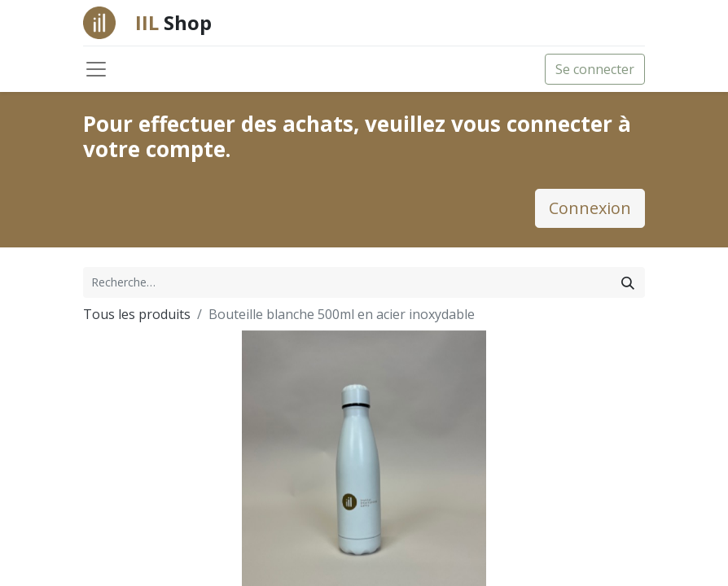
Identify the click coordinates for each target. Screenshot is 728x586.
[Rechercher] (628, 282)
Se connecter (595, 69)
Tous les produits (137, 314)
